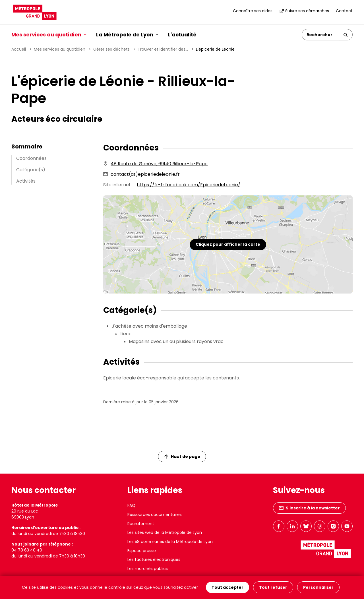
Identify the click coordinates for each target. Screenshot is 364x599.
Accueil (19, 49)
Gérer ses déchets (111, 49)
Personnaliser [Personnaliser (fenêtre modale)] (318, 587)
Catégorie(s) (31, 170)
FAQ (131, 505)
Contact (344, 11)
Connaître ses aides (253, 11)
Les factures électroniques (154, 559)
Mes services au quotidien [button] (49, 35)
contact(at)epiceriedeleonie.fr (145, 174)
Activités (26, 181)
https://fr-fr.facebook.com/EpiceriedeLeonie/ (189, 185)
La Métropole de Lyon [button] (127, 35)
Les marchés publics (148, 569)
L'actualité (182, 35)
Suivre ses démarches (304, 11)
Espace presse (142, 551)
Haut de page (182, 457)
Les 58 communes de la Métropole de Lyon (170, 542)
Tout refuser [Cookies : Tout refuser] (273, 587)
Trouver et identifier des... (163, 49)
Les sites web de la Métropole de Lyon (165, 532)
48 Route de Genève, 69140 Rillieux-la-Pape (159, 164)
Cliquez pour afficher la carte (228, 244)
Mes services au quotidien (60, 49)
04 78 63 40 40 (27, 550)
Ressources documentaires (155, 515)
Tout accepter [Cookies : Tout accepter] (227, 587)
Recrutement (141, 524)
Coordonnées (31, 158)
